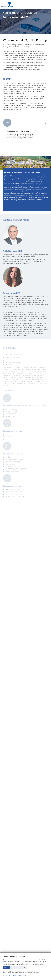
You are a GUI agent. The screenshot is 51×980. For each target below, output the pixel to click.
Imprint (6, 975)
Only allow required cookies (19, 968)
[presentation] (45, 125)
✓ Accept (6, 968)
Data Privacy (13, 975)
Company (10, 30)
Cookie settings (22, 975)
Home (5, 30)
